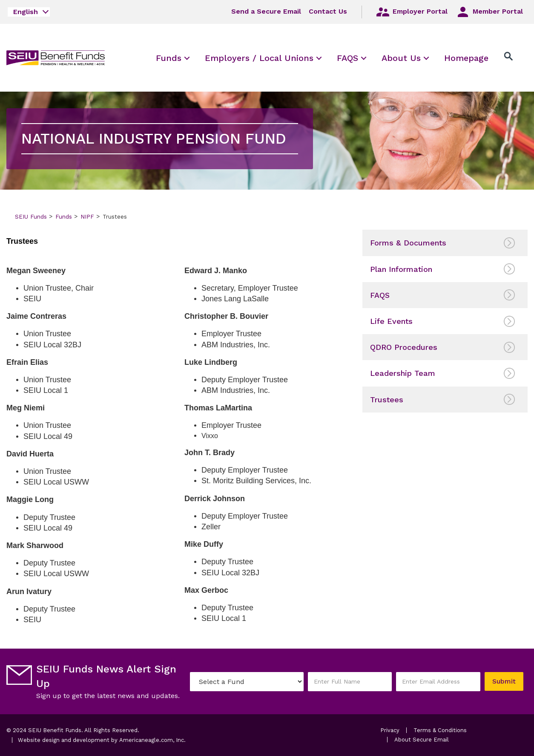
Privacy (390, 730)
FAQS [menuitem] (380, 295)
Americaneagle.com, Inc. (152, 740)
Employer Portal (411, 12)
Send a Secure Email (266, 11)
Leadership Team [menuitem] (403, 373)
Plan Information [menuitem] (401, 269)
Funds (64, 216)
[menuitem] (169, 58)
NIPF (87, 216)
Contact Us (328, 11)
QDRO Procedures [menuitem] (404, 347)
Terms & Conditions (440, 730)
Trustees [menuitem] (387, 400)
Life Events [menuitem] (391, 321)
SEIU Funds (31, 216)
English (26, 12)
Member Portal (489, 12)
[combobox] (29, 12)
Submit (504, 681)
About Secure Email (422, 740)
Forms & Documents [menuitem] (408, 243)
